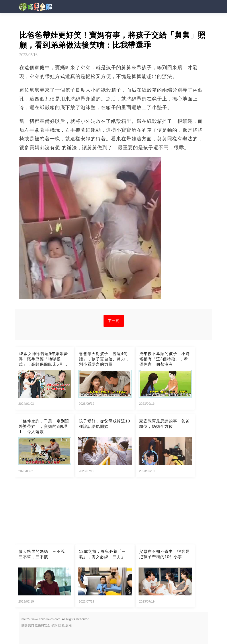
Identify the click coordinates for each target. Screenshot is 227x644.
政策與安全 (43, 625)
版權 (68, 625)
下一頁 (114, 321)
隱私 (61, 625)
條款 (54, 625)
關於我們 (28, 625)
